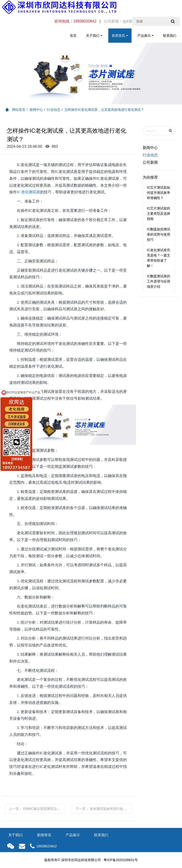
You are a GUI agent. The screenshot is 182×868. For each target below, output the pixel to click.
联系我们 (170, 36)
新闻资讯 (118, 36)
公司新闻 (150, 162)
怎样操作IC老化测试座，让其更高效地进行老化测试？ (104, 110)
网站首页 (15, 110)
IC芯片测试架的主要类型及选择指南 (159, 214)
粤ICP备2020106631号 (121, 860)
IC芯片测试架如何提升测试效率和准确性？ (159, 193)
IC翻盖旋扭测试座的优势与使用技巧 (159, 234)
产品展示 (144, 36)
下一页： (104, 809)
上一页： (37, 809)
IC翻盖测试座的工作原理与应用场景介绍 (159, 281)
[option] (91, 74)
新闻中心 (36, 110)
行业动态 (54, 110)
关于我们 (93, 36)
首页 (73, 36)
